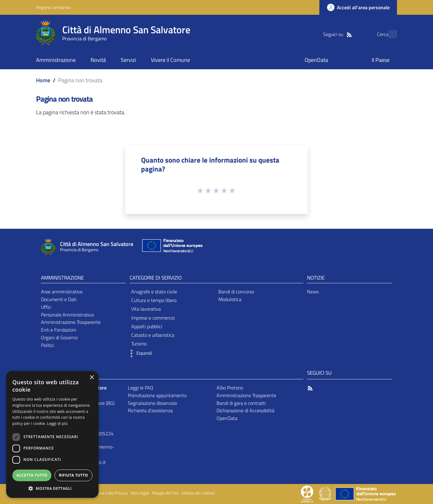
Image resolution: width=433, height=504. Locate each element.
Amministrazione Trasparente (71, 322)
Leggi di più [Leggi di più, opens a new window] (57, 423)
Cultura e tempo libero (154, 300)
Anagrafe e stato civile (154, 292)
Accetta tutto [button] (32, 475)
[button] (139, 353)
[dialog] (52, 434)
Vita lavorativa (146, 309)
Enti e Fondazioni (59, 330)
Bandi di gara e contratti (241, 403)
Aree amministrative (62, 292)
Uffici (46, 307)
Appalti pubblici (147, 326)
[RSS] (338, 34)
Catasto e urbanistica (153, 335)
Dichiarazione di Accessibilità (245, 410)
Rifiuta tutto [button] (73, 475)
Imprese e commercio (153, 318)
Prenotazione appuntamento (157, 395)
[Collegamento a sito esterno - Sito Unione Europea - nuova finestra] (172, 247)
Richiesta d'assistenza (150, 410)
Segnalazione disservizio (152, 403)
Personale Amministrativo (67, 315)
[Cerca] (390, 34)
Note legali (140, 493)
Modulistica (230, 299)
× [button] (92, 378)
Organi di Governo (59, 337)
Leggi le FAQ (141, 388)
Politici (48, 345)
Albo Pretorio (230, 388)
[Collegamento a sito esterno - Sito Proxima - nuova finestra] (307, 494)
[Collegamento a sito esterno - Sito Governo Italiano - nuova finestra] (326, 494)
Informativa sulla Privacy (106, 493)
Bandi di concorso (236, 292)
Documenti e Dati (59, 299)
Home (43, 80)
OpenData (227, 418)
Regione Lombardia (53, 7)
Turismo (139, 344)
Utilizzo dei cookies (198, 493)
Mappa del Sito (165, 493)
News (313, 292)
